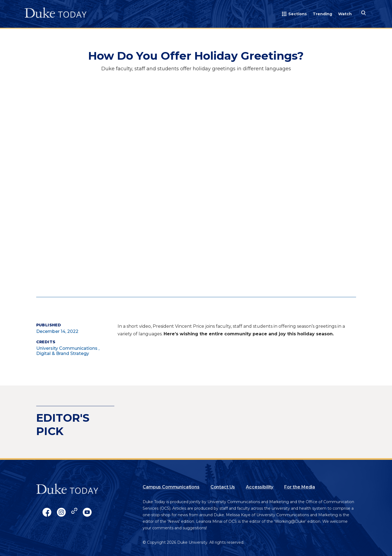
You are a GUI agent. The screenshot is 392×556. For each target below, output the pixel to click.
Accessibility (260, 487)
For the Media (300, 487)
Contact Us (223, 487)
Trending (322, 14)
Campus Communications (171, 487)
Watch (345, 14)
